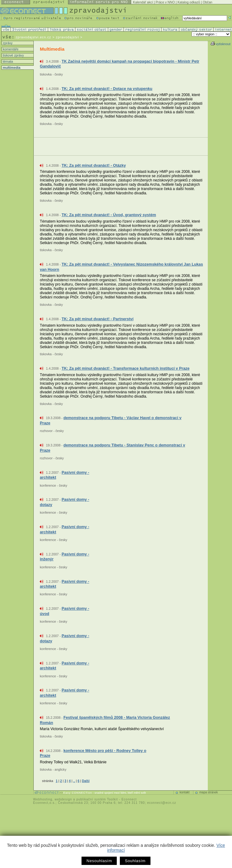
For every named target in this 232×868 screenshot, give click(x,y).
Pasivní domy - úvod (65, 611)
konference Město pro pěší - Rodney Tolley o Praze (93, 753)
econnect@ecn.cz (162, 803)
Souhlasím (135, 861)
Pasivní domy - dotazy (65, 502)
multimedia (11, 68)
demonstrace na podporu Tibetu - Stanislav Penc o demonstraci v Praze (112, 448)
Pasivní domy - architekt (65, 475)
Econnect (129, 799)
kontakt (184, 792)
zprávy (7, 43)
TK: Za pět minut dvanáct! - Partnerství (98, 319)
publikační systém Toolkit (97, 799)
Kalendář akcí (143, 2)
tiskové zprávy (13, 55)
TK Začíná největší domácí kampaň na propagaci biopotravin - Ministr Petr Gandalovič (120, 64)
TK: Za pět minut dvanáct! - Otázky (94, 165)
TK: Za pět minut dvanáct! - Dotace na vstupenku (107, 89)
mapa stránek (209, 792)
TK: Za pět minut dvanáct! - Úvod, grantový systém (109, 215)
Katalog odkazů (189, 2)
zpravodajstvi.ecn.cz (33, 37)
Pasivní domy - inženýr (65, 557)
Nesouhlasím (99, 861)
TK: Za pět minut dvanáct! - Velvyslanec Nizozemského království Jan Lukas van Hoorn (121, 267)
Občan (207, 2)
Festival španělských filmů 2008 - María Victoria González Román (105, 720)
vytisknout (221, 44)
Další (86, 781)
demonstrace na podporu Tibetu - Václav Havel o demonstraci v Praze (111, 420)
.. (74, 781)
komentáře (10, 49)
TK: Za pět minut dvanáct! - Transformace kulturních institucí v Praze (126, 368)
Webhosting (43, 799)
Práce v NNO (165, 2)
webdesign (63, 799)
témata (7, 61)
